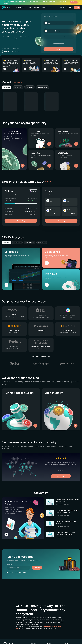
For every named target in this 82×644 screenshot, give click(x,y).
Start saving (61, 221)
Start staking (21, 221)
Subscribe (37, 568)
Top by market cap (43, 87)
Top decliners (18, 87)
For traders (6, 242)
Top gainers (7, 87)
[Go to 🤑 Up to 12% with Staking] (45, 69)
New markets (30, 87)
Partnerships (42, 242)
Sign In (69, 8)
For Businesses (29, 242)
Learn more (73, 2)
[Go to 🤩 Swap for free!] (25, 69)
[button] (33, 191)
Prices (30, 8)
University (36, 8)
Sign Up (77, 8)
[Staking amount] (21, 203)
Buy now (59, 49)
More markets (19, 82)
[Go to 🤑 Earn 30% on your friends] (65, 69)
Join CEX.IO (61, 476)
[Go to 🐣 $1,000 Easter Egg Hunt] (5, 69)
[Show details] (23, 166)
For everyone (17, 242)
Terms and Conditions (59, 43)
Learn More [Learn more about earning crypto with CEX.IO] (48, 182)
